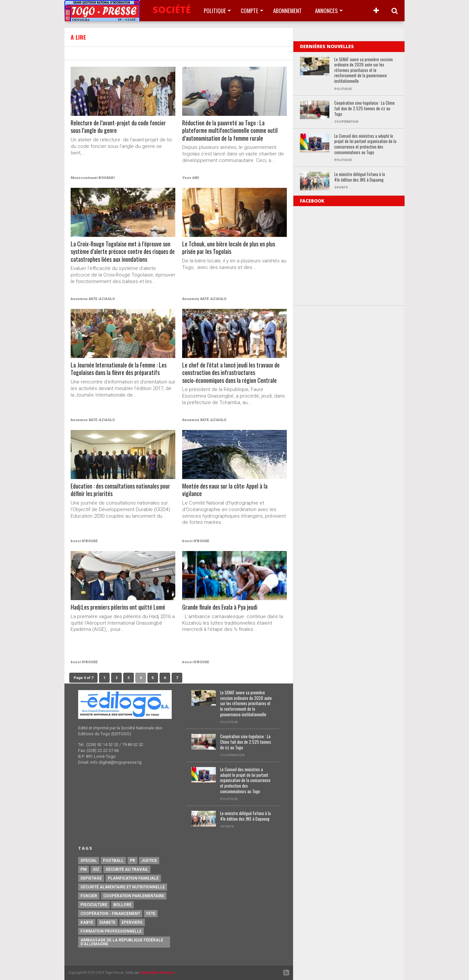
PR (132, 861)
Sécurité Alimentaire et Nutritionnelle (123, 887)
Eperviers (132, 922)
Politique (215, 11)
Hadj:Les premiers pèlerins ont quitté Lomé (120, 607)
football (113, 861)
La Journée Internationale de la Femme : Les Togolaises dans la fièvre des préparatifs (120, 369)
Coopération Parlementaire (134, 896)
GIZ (96, 869)
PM (84, 869)
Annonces (326, 11)
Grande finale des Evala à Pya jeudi (221, 607)
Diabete (107, 922)
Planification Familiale (133, 878)
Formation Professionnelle (111, 931)
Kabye (87, 922)
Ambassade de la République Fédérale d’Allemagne (122, 942)
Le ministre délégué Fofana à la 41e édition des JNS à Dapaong (360, 177)
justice (149, 861)
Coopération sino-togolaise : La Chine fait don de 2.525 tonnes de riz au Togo (365, 109)
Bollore (122, 905)
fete (151, 914)
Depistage (91, 878)
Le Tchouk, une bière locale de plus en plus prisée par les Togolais (230, 248)
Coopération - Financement (110, 914)
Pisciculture (94, 905)
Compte (250, 11)
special (89, 861)
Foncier (89, 896)
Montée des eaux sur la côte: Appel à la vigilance (226, 490)
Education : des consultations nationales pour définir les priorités (122, 490)
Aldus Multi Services (157, 973)
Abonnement (287, 11)
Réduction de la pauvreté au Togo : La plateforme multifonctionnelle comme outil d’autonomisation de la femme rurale (232, 131)
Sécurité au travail (127, 869)
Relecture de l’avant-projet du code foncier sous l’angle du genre (120, 127)
